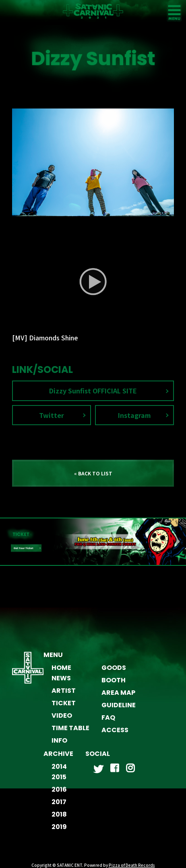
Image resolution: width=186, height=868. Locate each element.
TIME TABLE (70, 728)
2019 (59, 827)
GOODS (114, 668)
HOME (61, 668)
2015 (59, 777)
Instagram (134, 415)
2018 (59, 814)
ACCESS (115, 730)
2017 (59, 802)
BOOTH (114, 680)
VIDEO (62, 715)
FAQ (108, 718)
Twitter (52, 415)
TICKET (64, 703)
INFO (59, 740)
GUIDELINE (119, 705)
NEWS (61, 678)
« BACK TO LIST (93, 473)
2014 (59, 767)
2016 (59, 789)
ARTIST (64, 691)
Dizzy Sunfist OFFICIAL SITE (93, 391)
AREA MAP (118, 693)
